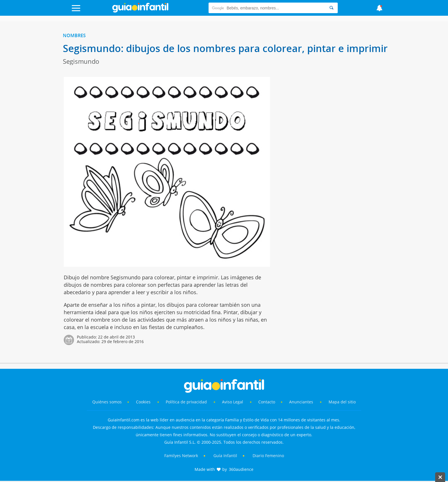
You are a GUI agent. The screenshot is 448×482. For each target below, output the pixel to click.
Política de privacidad (187, 402)
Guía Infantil (225, 456)
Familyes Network (181, 456)
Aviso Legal (233, 402)
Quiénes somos (107, 402)
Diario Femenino (268, 456)
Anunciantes (301, 402)
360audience (241, 469)
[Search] (331, 8)
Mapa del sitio (342, 402)
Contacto (267, 402)
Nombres (74, 35)
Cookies (144, 402)
